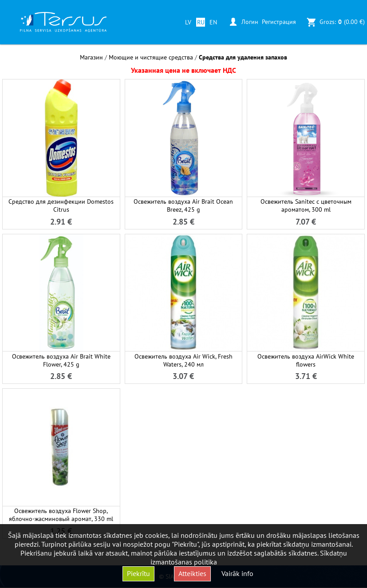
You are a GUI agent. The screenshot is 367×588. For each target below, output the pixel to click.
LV (188, 22)
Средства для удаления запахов (243, 57)
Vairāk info (237, 573)
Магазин (91, 57)
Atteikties (192, 573)
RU (201, 22)
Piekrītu (138, 573)
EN (213, 22)
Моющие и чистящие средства (151, 57)
